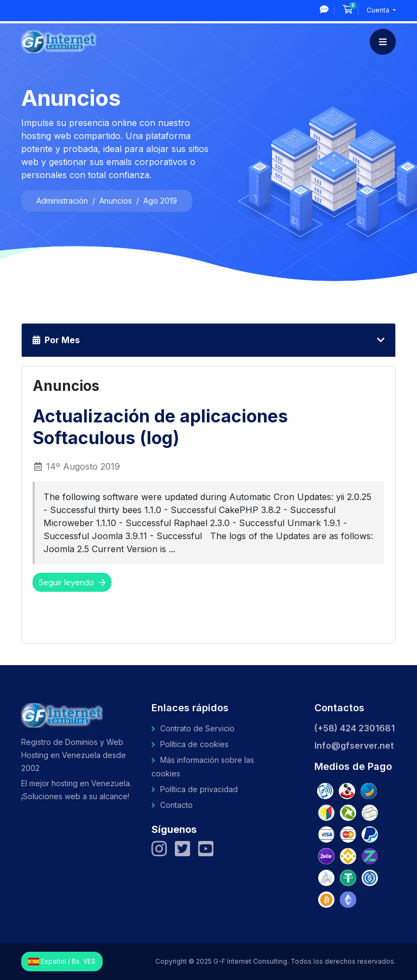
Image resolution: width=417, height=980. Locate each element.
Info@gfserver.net (354, 745)
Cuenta (379, 10)
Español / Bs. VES (62, 962)
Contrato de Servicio (197, 728)
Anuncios (116, 201)
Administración (62, 201)
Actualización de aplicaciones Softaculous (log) (160, 427)
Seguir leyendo (72, 582)
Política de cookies (194, 744)
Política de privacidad (199, 789)
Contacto (176, 805)
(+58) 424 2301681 (355, 728)
